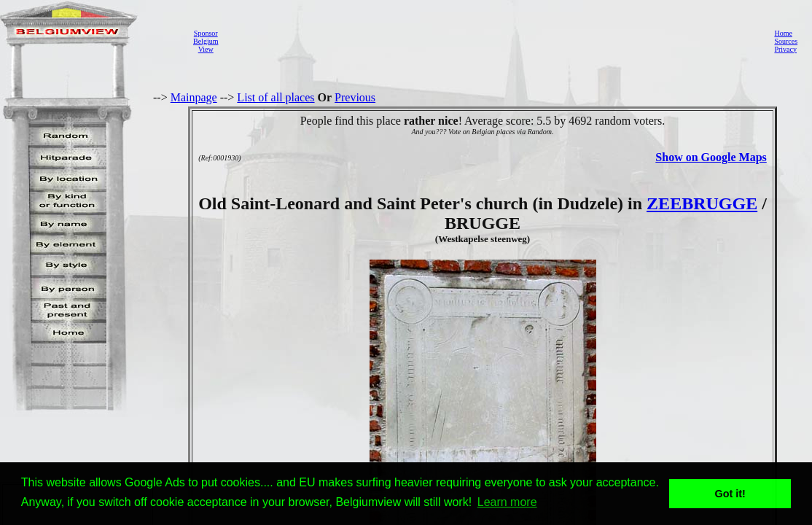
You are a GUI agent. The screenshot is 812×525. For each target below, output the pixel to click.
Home (783, 33)
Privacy (785, 49)
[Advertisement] (492, 41)
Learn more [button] (507, 502)
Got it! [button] (730, 494)
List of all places (276, 97)
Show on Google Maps (711, 157)
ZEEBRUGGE (702, 203)
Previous (355, 97)
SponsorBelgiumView (206, 41)
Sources (786, 41)
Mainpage (194, 97)
